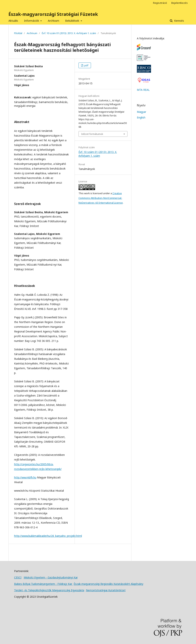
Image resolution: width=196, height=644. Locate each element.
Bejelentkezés (180, 3)
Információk (32, 21)
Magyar (141, 112)
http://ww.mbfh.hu (25, 477)
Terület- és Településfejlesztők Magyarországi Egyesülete (49, 590)
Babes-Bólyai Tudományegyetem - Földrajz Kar (43, 584)
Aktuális (13, 21)
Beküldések (72, 21)
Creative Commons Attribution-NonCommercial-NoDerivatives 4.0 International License (101, 198)
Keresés (179, 21)
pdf (86, 65)
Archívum (53, 21)
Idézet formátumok (92, 134)
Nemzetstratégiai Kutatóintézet (106, 590)
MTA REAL (143, 90)
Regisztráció (160, 3)
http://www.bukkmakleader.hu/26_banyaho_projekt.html (48, 536)
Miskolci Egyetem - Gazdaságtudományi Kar (51, 577)
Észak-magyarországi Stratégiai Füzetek (53, 14)
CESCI (18, 577)
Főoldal (18, 33)
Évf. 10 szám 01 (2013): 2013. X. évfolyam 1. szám (69, 33)
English (141, 117)
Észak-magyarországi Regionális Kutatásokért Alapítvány (108, 584)
